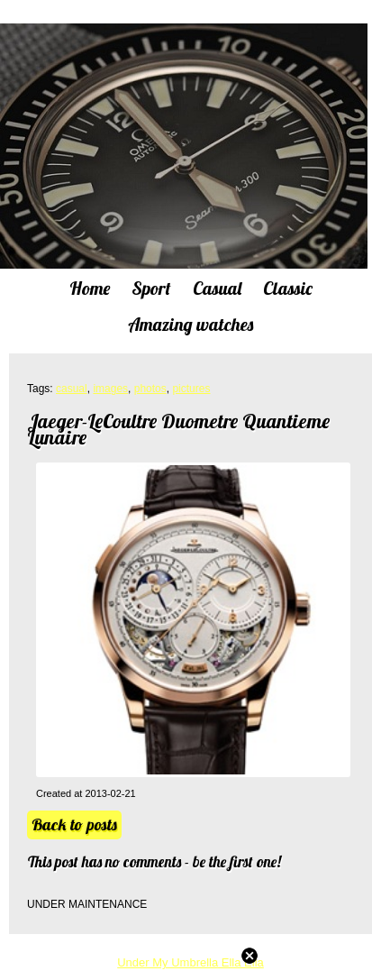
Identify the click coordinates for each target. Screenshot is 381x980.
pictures (191, 389)
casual (72, 389)
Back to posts (74, 824)
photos (150, 389)
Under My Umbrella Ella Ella (190, 962)
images (110, 389)
